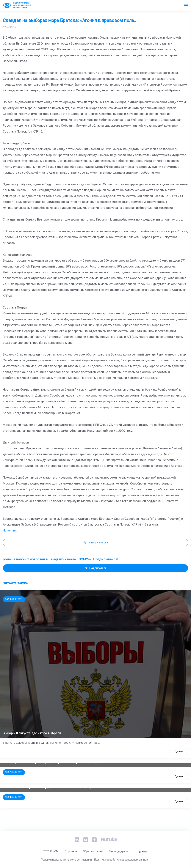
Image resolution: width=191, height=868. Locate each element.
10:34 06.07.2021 (14, 797)
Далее (179, 751)
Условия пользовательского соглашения (66, 860)
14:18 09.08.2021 (14, 599)
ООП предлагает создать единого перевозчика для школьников (51, 762)
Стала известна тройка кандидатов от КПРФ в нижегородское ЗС (52, 787)
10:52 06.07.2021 (14, 772)
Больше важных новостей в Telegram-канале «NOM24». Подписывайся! (60, 559)
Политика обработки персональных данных (121, 860)
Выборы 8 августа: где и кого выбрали (32, 733)
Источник (10, 530)
